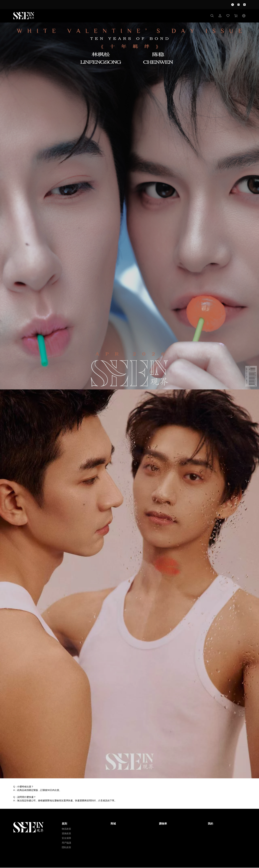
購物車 (163, 824)
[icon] (233, 5)
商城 (113, 824)
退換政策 (66, 834)
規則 (64, 824)
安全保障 (66, 838)
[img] (129, 389)
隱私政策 (66, 847)
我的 (210, 824)
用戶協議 (66, 843)
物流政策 (66, 829)
